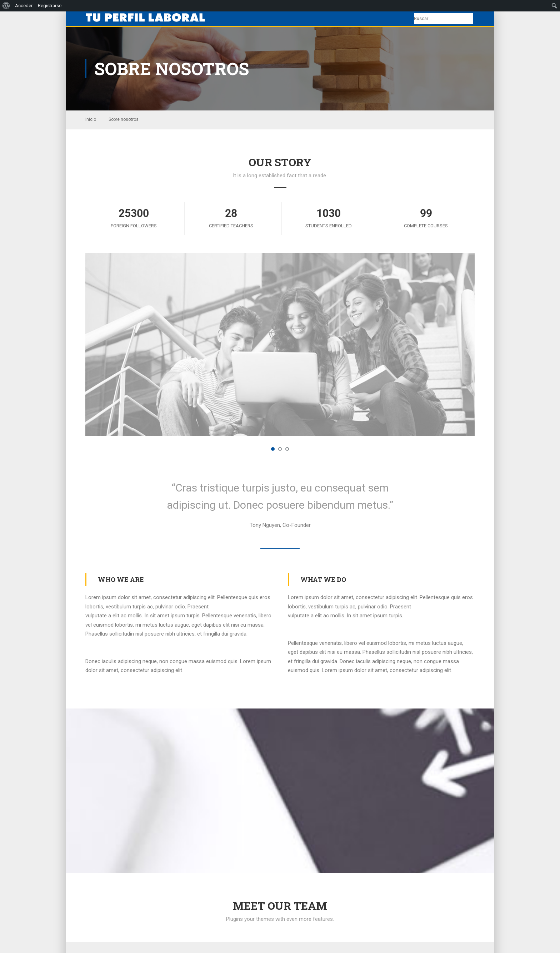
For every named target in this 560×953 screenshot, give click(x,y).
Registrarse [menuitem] (50, 6)
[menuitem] (6, 6)
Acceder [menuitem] (24, 6)
